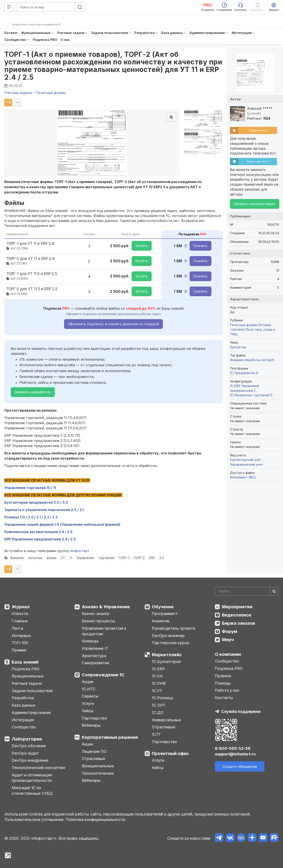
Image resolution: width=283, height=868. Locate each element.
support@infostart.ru (235, 754)
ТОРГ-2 (139, 558)
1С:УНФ (159, 683)
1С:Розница (162, 698)
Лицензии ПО (94, 751)
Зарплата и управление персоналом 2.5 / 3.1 (44, 510)
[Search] (247, 591)
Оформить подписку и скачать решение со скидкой (113, 324)
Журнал (21, 607)
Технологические (98, 773)
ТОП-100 (20, 643)
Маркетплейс (167, 655)
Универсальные (166, 720)
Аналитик (161, 621)
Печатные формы (244, 325)
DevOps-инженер (168, 636)
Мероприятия (237, 607)
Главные (20, 621)
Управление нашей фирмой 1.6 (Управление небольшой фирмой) (62, 524)
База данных (24, 705)
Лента (17, 628)
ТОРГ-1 (124, 558)
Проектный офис (170, 753)
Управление (85, 558)
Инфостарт (80, 551)
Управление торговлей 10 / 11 (30, 488)
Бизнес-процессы (98, 621)
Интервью (21, 636)
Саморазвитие (95, 663)
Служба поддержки (241, 711)
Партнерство (94, 718)
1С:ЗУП (159, 705)
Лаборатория (27, 739)
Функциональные (28, 676)
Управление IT (95, 648)
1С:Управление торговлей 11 (251, 395)
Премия (19, 650)
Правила (223, 676)
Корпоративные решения (110, 737)
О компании (228, 654)
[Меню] (9, 7)
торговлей (106, 558)
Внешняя (17, 558)
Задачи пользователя (32, 691)
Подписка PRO (26, 669)
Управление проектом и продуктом (104, 631)
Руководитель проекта (174, 628)
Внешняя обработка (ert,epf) (252, 360)
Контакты (224, 698)
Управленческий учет (247, 464)
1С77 (156, 734)
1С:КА (157, 676)
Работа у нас (227, 690)
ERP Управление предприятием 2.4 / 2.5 (40, 539)
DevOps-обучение (29, 746)
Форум (230, 631)
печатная (35, 558)
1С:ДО (158, 713)
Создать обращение (240, 766)
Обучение (163, 607)
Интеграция (23, 720)
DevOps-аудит (25, 753)
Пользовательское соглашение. (35, 819)
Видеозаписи (237, 615)
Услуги (88, 703)
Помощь (223, 683)
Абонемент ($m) (243, 477)
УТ (63, 558)
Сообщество (24, 727)
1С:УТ (157, 691)
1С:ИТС (89, 689)
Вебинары (91, 725)
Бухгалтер (238, 347)
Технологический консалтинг (39, 768)
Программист (165, 614)
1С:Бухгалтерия (166, 662)
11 (71, 558)
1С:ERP (158, 669)
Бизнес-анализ (96, 614)
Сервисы (90, 696)
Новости (20, 614)
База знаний (25, 662)
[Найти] (274, 591)
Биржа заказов (239, 623)
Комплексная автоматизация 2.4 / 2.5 (38, 532)
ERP (152, 558)
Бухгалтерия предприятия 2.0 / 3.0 (37, 502)
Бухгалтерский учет (246, 460)
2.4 (162, 558)
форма (52, 558)
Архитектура (94, 656)
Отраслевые (93, 759)
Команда (90, 641)
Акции (87, 682)
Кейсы (88, 711)
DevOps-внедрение (30, 760)
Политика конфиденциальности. (96, 819)
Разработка (23, 698)
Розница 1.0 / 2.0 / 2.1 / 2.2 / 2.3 (31, 517)
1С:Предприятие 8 (244, 373)
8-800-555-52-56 (233, 748)
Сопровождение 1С (103, 675)
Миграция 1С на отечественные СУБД (32, 791)
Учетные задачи (27, 683)
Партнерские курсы (171, 643)
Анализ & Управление (106, 607)
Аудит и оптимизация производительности (32, 778)
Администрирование (31, 713)
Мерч (228, 640)
